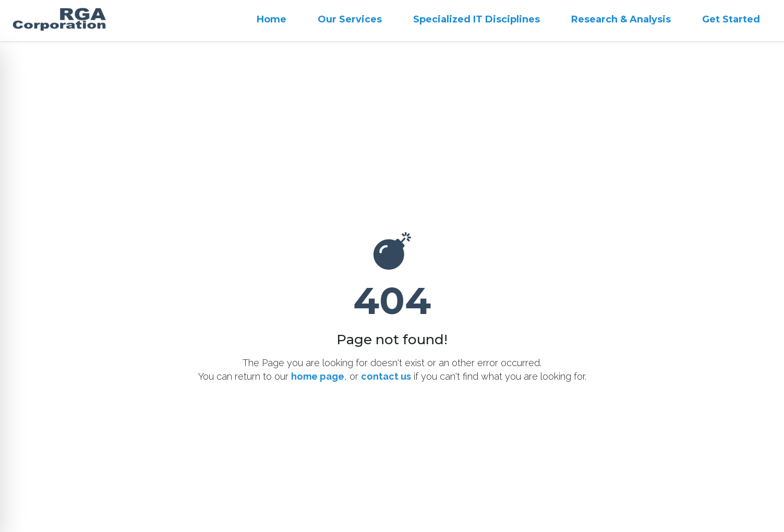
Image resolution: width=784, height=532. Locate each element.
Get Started (731, 19)
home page (318, 376)
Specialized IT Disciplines (477, 19)
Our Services (350, 19)
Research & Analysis (621, 19)
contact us (386, 376)
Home (272, 19)
